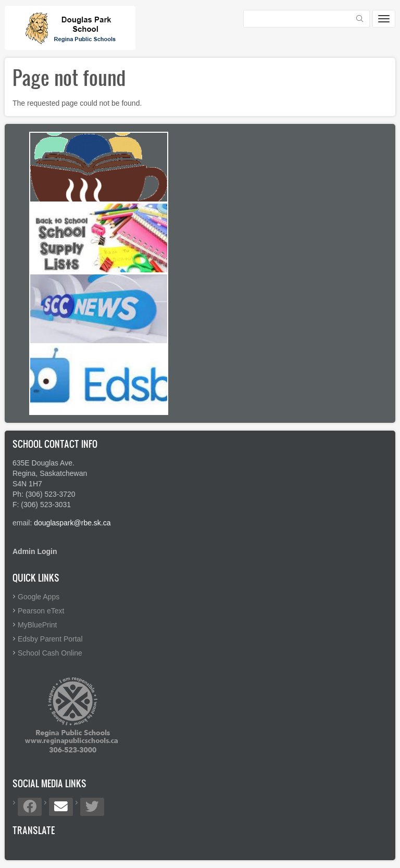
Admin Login (35, 551)
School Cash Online (50, 653)
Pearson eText (41, 611)
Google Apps (39, 597)
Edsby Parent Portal (50, 639)
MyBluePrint (37, 625)
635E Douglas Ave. (43, 463)
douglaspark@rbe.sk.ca (72, 523)
